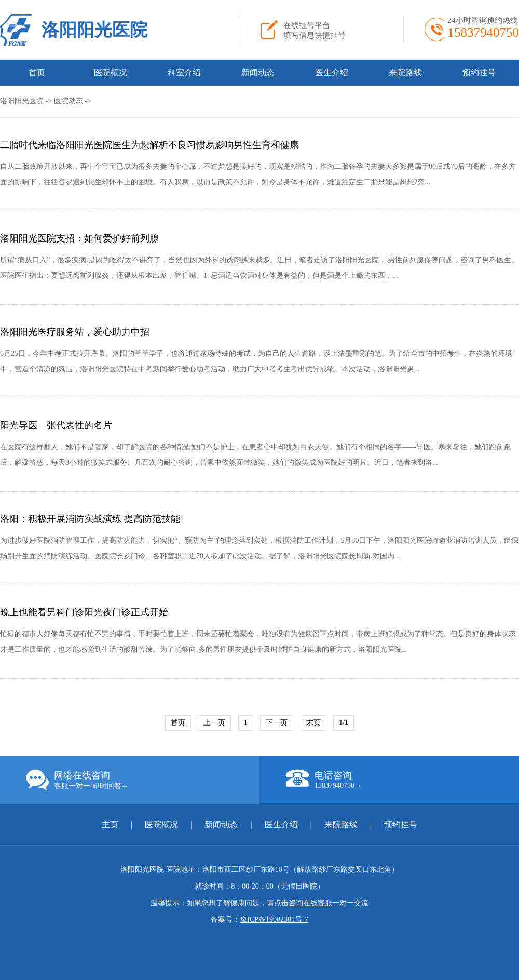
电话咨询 (402, 780)
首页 (37, 72)
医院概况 (111, 72)
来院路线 (405, 72)
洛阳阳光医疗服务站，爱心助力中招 (75, 332)
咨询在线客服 (310, 903)
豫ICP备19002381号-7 (274, 919)
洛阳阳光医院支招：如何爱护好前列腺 (79, 238)
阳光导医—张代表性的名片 (56, 425)
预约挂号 (479, 72)
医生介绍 (332, 72)
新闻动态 (258, 72)
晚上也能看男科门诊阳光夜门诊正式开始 (84, 612)
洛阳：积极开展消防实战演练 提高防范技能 (90, 519)
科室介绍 (184, 72)
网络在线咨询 (143, 780)
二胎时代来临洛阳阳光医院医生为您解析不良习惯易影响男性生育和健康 (149, 145)
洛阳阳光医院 (94, 30)
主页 (111, 824)
